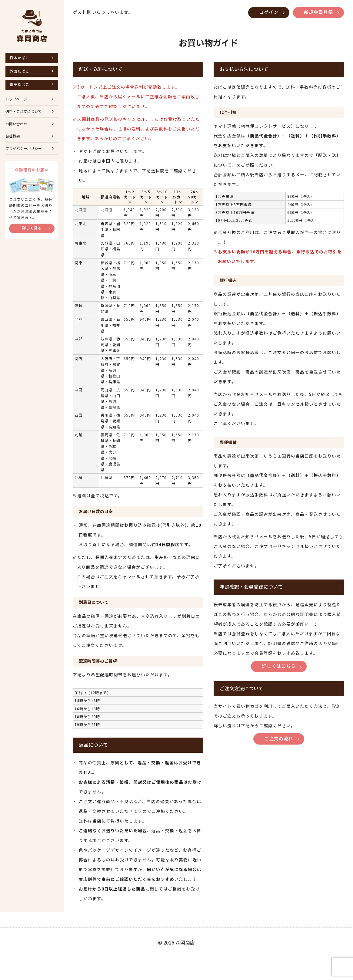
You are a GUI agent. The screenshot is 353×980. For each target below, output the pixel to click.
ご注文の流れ (279, 764)
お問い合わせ (17, 130)
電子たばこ (21, 87)
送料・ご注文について (25, 117)
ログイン (265, 13)
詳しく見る (32, 238)
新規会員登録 (317, 13)
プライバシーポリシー (25, 158)
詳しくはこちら (279, 689)
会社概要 (13, 144)
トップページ (17, 103)
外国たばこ (21, 73)
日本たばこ (21, 58)
